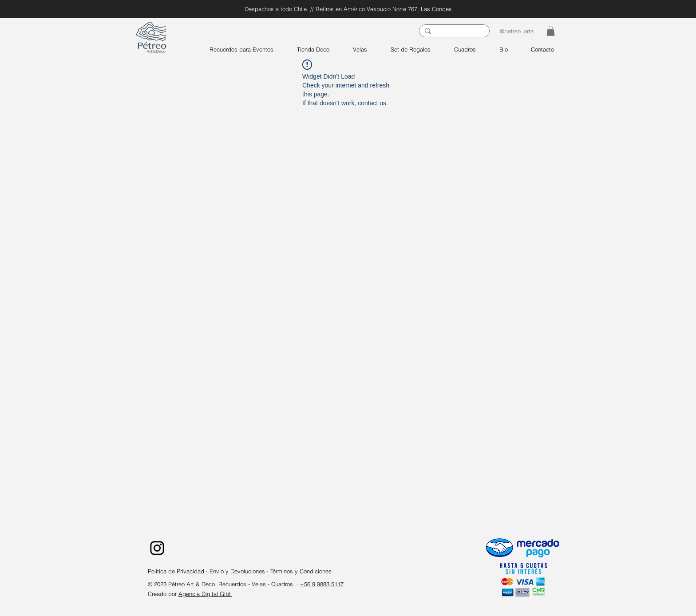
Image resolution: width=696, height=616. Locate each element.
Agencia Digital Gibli (205, 594)
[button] (551, 31)
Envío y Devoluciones (237, 571)
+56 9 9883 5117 (322, 584)
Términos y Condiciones (301, 571)
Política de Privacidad (176, 571)
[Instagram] (157, 548)
